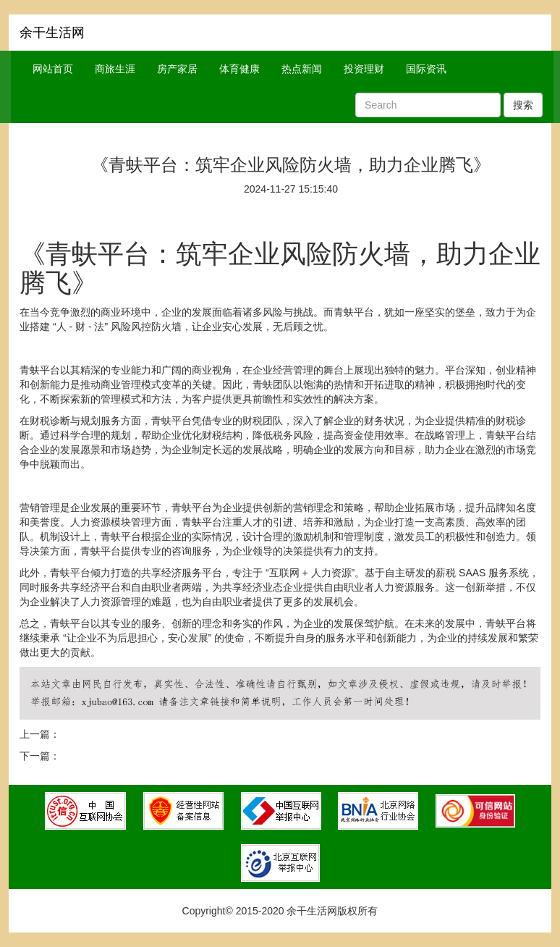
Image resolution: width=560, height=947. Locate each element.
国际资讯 (426, 69)
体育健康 (239, 69)
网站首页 (53, 69)
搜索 (523, 105)
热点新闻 (302, 69)
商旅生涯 (115, 69)
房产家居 (177, 69)
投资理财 (364, 69)
